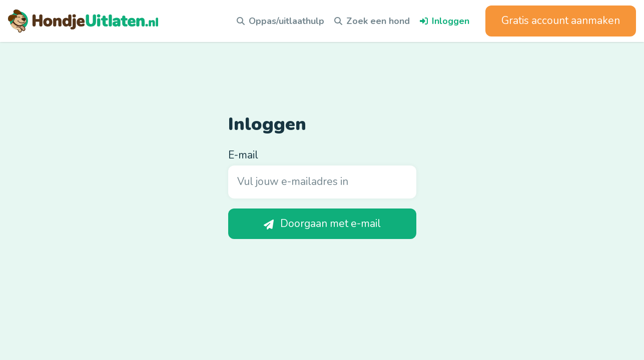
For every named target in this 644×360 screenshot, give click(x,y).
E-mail (243, 155)
